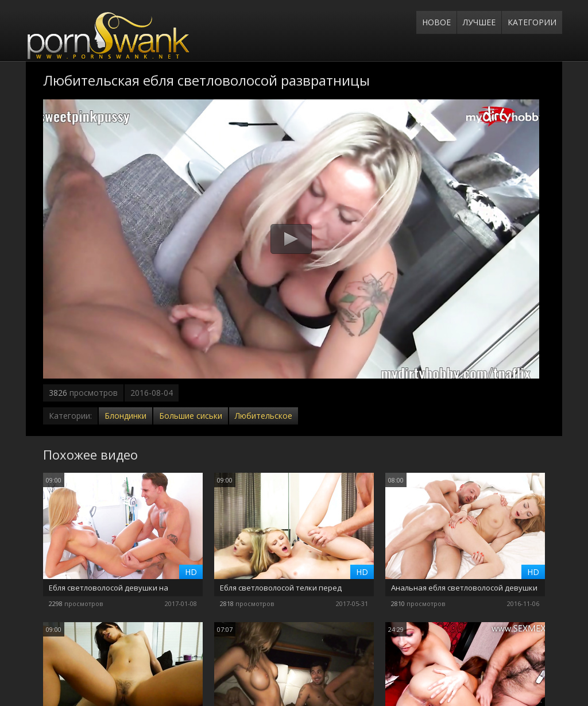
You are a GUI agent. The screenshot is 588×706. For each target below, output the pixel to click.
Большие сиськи (191, 416)
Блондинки (125, 416)
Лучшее (479, 22)
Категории (532, 22)
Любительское (264, 416)
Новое (436, 22)
